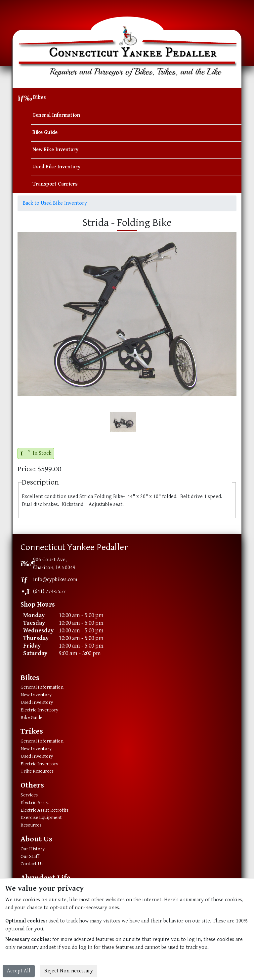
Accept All (19, 971)
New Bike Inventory (55, 150)
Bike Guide (45, 132)
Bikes (40, 97)
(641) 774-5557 (49, 592)
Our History (33, 849)
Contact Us (32, 864)
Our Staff (30, 856)
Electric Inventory (39, 710)
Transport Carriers (55, 184)
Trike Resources (37, 771)
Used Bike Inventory (56, 167)
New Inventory (36, 695)
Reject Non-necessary (69, 971)
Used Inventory (37, 702)
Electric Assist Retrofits (44, 810)
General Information (56, 115)
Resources (31, 825)
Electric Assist (35, 803)
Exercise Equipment (41, 817)
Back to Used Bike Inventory (55, 203)
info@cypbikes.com (55, 580)
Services (29, 795)
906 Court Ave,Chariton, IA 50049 (54, 564)
